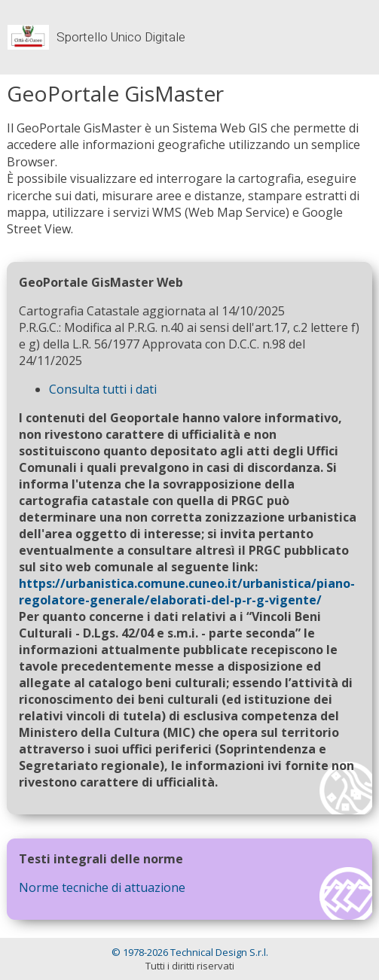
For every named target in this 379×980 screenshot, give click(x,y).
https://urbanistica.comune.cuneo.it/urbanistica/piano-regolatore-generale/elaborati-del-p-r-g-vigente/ (187, 592)
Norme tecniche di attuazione (102, 887)
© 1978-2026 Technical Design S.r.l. (190, 952)
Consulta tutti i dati (103, 389)
